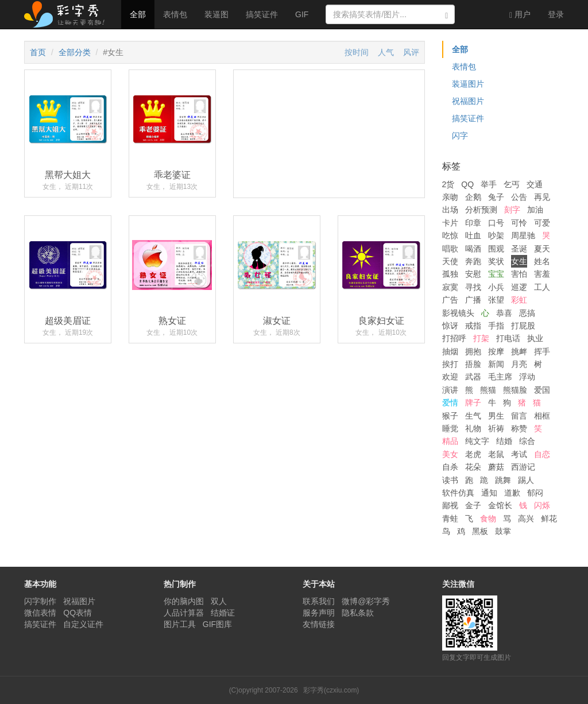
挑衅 (519, 351)
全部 (138, 14)
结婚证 (223, 613)
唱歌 (450, 249)
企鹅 (473, 197)
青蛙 (450, 519)
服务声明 (319, 613)
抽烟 (450, 351)
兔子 (496, 197)
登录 (556, 14)
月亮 (519, 364)
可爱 (542, 223)
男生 (496, 416)
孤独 (450, 274)
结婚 (504, 441)
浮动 (527, 377)
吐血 (473, 235)
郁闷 (535, 493)
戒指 (473, 326)
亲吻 (450, 197)
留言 (519, 416)
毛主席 (500, 377)
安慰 (473, 274)
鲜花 (549, 519)
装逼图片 (468, 84)
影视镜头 (458, 313)
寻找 (473, 287)
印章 (473, 223)
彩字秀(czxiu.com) (331, 690)
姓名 (542, 261)
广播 (473, 300)
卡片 (450, 223)
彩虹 (519, 300)
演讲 (450, 390)
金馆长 (500, 505)
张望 (496, 300)
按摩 (496, 351)
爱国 (542, 390)
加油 (535, 210)
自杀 (450, 467)
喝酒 (473, 249)
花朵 (473, 467)
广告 (450, 300)
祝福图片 (468, 101)
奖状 (496, 261)
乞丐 (512, 184)
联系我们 (319, 601)
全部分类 (75, 52)
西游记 (523, 467)
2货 (448, 184)
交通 (535, 184)
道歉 (512, 493)
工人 (542, 287)
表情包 (175, 14)
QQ (467, 184)
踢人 (526, 480)
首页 (38, 52)
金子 (473, 505)
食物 (488, 519)
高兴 (526, 519)
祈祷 (496, 428)
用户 (520, 15)
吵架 (496, 235)
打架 (481, 338)
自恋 (542, 454)
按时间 (357, 52)
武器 (473, 377)
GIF (302, 14)
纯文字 (477, 441)
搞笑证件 (262, 14)
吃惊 (450, 235)
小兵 (496, 287)
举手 (489, 184)
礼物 (473, 428)
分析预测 (481, 210)
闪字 (460, 136)
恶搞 (527, 313)
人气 (386, 52)
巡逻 (519, 287)
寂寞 (450, 287)
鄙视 (450, 505)
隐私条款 (358, 613)
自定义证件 (83, 624)
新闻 (496, 364)
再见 (542, 197)
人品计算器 (184, 613)
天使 (450, 261)
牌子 (473, 403)
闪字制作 (40, 601)
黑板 (480, 531)
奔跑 (473, 261)
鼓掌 (503, 531)
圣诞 (519, 249)
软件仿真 (458, 493)
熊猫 (488, 390)
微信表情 (40, 613)
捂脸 (473, 364)
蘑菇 (496, 467)
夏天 (542, 249)
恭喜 (504, 313)
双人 (219, 601)
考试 (519, 454)
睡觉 (450, 428)
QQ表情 (78, 613)
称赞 (519, 428)
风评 (411, 52)
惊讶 (450, 326)
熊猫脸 (515, 390)
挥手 (542, 351)
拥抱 (473, 351)
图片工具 (180, 624)
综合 (527, 441)
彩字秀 (68, 14)
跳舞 (503, 480)
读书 (450, 480)
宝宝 (496, 274)
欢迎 (450, 377)
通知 (489, 493)
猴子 (450, 416)
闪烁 (542, 505)
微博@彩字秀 (366, 601)
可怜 (519, 223)
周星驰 (523, 235)
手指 (496, 326)
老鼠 (496, 454)
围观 (496, 249)
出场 (450, 210)
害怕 (519, 274)
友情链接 (319, 624)
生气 (473, 416)
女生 (519, 261)
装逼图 (216, 14)
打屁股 (523, 326)
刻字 (512, 210)
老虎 (473, 454)
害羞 (542, 274)
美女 (450, 454)
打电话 (508, 338)
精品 (450, 441)
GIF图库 (217, 624)
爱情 (450, 403)
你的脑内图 (184, 601)
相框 (542, 416)
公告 (519, 197)
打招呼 (454, 338)
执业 (535, 338)
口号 (496, 223)
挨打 (450, 364)
